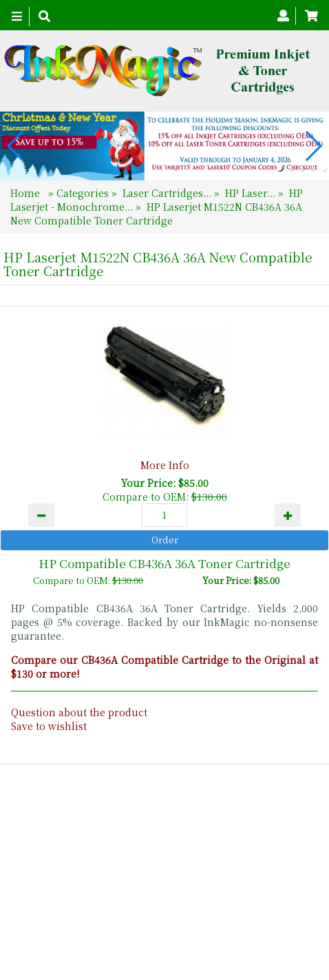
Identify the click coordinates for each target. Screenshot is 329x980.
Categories (84, 193)
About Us (129, 911)
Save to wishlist (49, 726)
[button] (279, 168)
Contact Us (193, 911)
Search (252, 911)
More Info (165, 465)
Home (26, 193)
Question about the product (79, 712)
